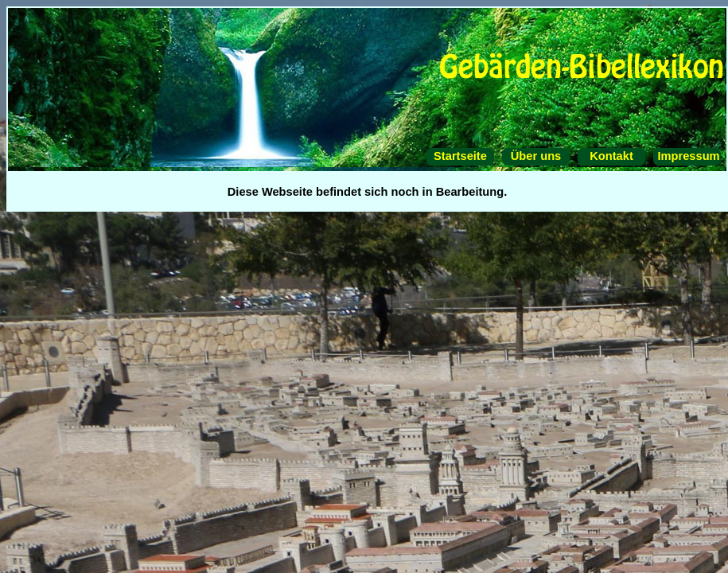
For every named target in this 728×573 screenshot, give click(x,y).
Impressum (687, 156)
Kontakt (611, 156)
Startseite (460, 156)
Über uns (536, 156)
